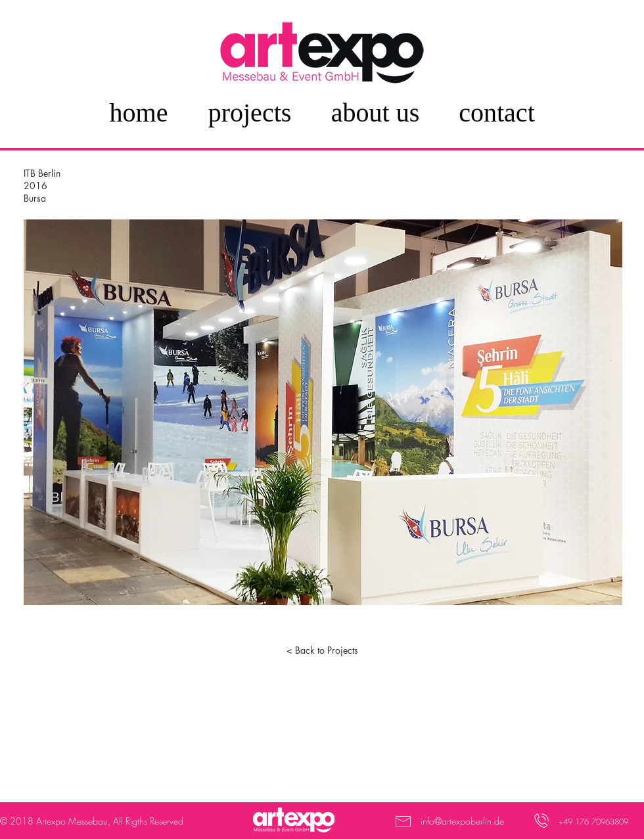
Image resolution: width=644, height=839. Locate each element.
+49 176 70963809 (593, 822)
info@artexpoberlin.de (462, 821)
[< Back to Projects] (322, 650)
